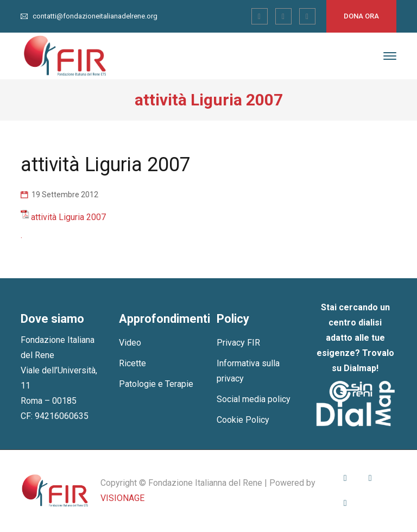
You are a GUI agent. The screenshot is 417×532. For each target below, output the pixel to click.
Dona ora (361, 16)
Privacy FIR (238, 343)
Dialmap (360, 368)
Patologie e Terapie (156, 384)
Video (130, 343)
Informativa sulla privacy (248, 371)
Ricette (132, 363)
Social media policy (254, 399)
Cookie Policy (243, 420)
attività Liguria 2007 (68, 217)
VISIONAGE (122, 498)
